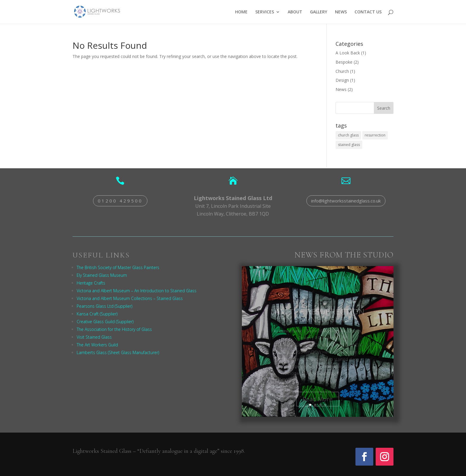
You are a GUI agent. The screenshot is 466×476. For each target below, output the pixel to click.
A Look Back (348, 53)
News (341, 89)
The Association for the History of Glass (114, 329)
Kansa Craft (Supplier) (97, 314)
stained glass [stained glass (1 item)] (349, 145)
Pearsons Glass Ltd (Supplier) (104, 306)
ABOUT (295, 12)
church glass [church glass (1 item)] (348, 135)
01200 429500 (120, 201)
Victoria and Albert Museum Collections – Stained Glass (130, 298)
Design (342, 80)
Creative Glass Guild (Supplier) (105, 322)
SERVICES (265, 12)
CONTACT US (368, 12)
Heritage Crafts (91, 283)
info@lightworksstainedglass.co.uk (346, 201)
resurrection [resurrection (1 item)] (375, 135)
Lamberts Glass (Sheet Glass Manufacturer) (118, 352)
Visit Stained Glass (94, 337)
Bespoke (344, 62)
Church (342, 71)
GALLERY (319, 12)
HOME (241, 12)
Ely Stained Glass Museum (102, 275)
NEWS (341, 12)
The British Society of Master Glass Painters (118, 267)
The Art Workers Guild (97, 345)
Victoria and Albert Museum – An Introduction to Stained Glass (137, 291)
